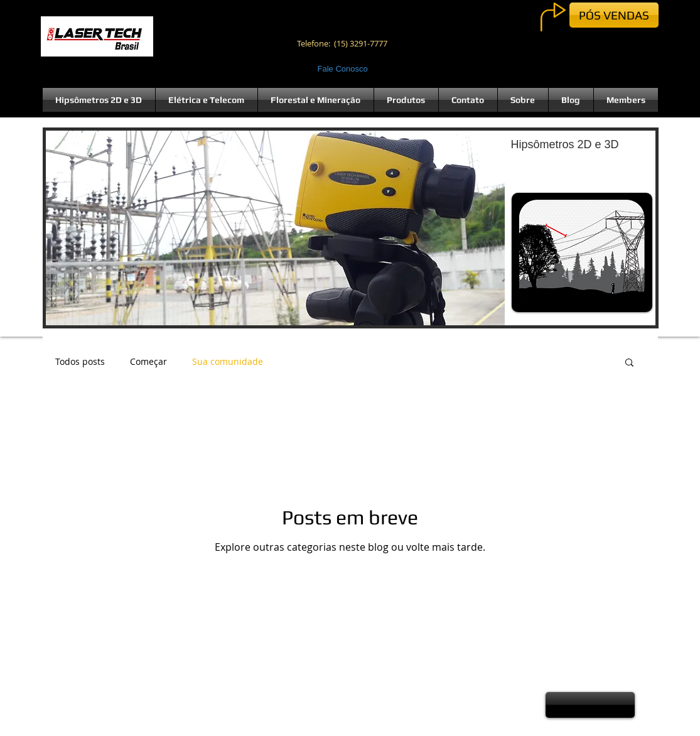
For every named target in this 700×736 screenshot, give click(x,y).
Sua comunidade (228, 361)
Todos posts (80, 361)
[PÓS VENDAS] (614, 15)
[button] (351, 228)
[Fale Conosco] (345, 69)
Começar (148, 361)
